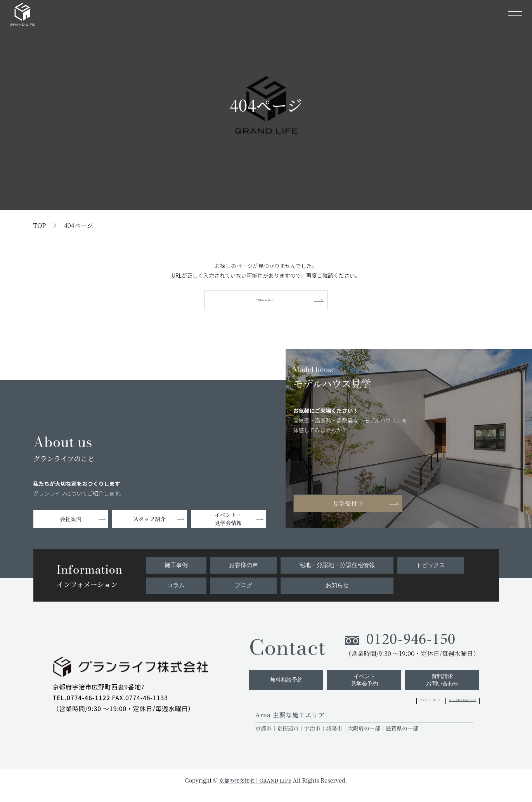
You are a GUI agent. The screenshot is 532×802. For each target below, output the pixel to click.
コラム (175, 588)
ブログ (242, 588)
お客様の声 (242, 567)
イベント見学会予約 (360, 688)
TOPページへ (266, 302)
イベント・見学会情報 (228, 522)
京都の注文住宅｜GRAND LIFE (255, 790)
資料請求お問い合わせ (441, 688)
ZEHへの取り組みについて (444, 710)
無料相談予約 (279, 688)
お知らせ (336, 588)
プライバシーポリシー (376, 710)
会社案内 (71, 522)
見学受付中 (351, 506)
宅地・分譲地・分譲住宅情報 (336, 567)
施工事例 (175, 567)
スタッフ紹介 (149, 522)
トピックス (431, 567)
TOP (40, 225)
